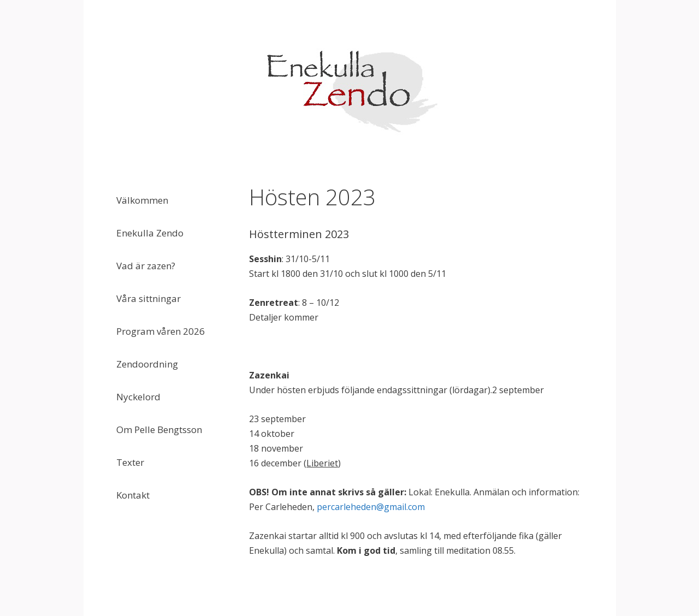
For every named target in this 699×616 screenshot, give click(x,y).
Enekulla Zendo (150, 233)
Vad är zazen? (146, 266)
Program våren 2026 (161, 331)
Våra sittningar (149, 298)
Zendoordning (147, 364)
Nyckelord (138, 397)
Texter (130, 462)
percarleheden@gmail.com (371, 507)
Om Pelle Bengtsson (159, 430)
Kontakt (133, 495)
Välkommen (142, 200)
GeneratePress (419, 597)
